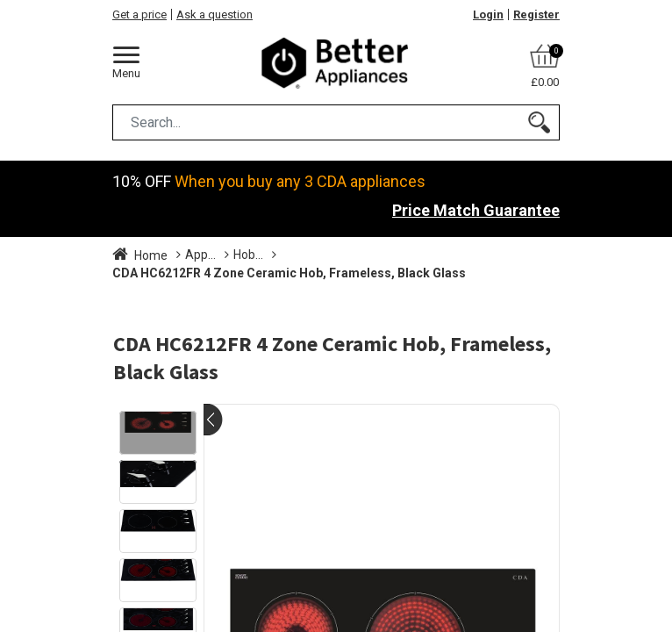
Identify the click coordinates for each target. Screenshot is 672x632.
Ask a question (214, 14)
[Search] (539, 122)
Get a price (139, 14)
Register (536, 14)
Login (488, 14)
